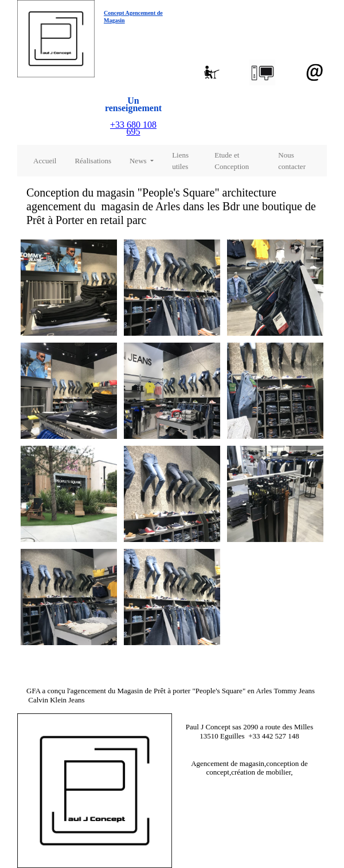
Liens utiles (180, 161)
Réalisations (93, 161)
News (139, 161)
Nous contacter (292, 161)
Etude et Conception (232, 161)
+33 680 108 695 (133, 128)
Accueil (45, 161)
